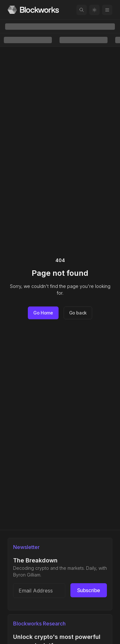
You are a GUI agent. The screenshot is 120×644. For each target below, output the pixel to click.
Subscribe (89, 590)
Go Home (43, 313)
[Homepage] (33, 10)
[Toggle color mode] (94, 10)
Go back (78, 313)
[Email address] (39, 591)
